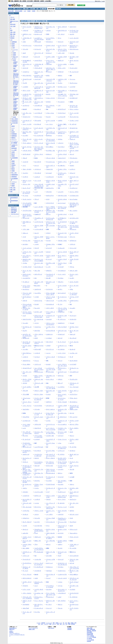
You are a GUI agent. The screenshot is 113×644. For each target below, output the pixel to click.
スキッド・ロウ (74, 271)
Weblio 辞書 (11, 11)
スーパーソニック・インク (62, 399)
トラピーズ (25, 30)
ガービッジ (25, 529)
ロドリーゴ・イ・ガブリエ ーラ (74, 46)
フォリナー (25, 173)
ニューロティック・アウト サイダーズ (39, 39)
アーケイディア (26, 559)
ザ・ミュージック (74, 72)
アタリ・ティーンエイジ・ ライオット (51, 471)
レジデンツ (72, 169)
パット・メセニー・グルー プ (26, 425)
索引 (14, 9)
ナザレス (60, 379)
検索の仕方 (12, 629)
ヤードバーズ (26, 218)
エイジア (37, 402)
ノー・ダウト (49, 514)
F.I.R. (59, 229)
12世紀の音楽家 (15, 66)
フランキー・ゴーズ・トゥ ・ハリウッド (51, 212)
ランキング (19, 9)
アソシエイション (51, 162)
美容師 (13, 44)
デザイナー (14, 140)
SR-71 (71, 346)
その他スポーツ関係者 (14, 146)
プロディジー (38, 537)
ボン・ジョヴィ (74, 211)
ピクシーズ (37, 57)
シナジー (37, 514)
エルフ (24, 53)
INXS (47, 582)
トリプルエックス (74, 196)
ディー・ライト (62, 499)
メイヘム (60, 586)
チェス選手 (14, 150)
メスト (24, 226)
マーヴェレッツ (62, 357)
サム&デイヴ (37, 214)
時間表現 (12, 38)
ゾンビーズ (25, 162)
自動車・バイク (59, 623)
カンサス (60, 177)
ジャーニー (61, 436)
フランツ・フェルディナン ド (51, 297)
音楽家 (29, 11)
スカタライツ (61, 323)
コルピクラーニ (26, 361)
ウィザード (25, 177)
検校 (14, 68)
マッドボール (61, 349)
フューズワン (38, 293)
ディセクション (74, 91)
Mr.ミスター (37, 286)
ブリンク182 (26, 394)
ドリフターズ (38, 571)
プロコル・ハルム (62, 241)
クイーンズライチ (74, 556)
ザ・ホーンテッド (39, 608)
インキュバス (61, 248)
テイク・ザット (50, 379)
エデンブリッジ (38, 274)
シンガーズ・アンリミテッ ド (27, 95)
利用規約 (11, 632)
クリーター (37, 409)
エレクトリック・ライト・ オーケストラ (27, 216)
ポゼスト (60, 75)
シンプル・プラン (62, 301)
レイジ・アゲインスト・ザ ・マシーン (62, 366)
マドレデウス (26, 417)
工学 (66, 623)
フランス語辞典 (90, 636)
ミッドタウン (61, 387)
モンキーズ (72, 349)
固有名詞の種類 (51, 9)
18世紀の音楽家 (15, 71)
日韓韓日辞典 (36, 1)
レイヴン (48, 421)
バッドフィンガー (39, 492)
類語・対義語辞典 (15, 1)
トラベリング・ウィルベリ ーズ (39, 95)
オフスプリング (62, 109)
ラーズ (71, 214)
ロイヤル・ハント (62, 87)
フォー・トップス (27, 124)
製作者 (13, 154)
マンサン (60, 83)
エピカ (71, 432)
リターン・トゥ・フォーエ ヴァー (51, 324)
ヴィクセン (61, 278)
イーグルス (49, 338)
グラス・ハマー (62, 68)
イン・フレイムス (74, 387)
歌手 (14, 48)
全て (10, 15)
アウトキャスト (74, 158)
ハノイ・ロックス (74, 38)
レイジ (24, 428)
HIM (71, 75)
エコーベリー (73, 27)
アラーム (72, 267)
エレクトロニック (39, 267)
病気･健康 (13, 19)
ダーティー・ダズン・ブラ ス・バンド (27, 99)
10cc (47, 383)
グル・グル (37, 271)
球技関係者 (14, 177)
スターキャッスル (62, 196)
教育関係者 (14, 148)
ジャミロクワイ (26, 278)
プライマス (49, 192)
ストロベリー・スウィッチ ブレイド (62, 564)
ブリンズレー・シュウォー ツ (27, 129)
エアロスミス (73, 241)
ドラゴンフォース (39, 477)
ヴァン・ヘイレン (74, 109)
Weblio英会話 (14, 209)
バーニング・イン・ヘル (38, 414)
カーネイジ (72, 451)
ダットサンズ (73, 338)
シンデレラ (37, 499)
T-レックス (37, 308)
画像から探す (26, 9)
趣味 (50, 624)
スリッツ (60, 361)
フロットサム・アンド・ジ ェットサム (74, 568)
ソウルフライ (61, 312)
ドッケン (37, 488)
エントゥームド (62, 203)
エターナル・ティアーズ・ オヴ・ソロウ (51, 69)
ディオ (36, 533)
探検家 (13, 186)
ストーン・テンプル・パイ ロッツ (39, 564)
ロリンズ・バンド (74, 514)
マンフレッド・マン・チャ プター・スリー (27, 467)
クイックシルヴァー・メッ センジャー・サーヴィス (27, 204)
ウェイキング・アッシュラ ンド (51, 275)
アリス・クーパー (74, 537)
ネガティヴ (61, 60)
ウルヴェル (49, 571)
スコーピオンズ (50, 304)
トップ (10, 9)
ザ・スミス (49, 72)
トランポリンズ (38, 106)
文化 (39, 624)
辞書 (9, 1)
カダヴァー (49, 402)
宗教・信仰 (13, 32)
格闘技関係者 (15, 175)
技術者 (13, 126)
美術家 (13, 184)
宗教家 (13, 171)
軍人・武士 (14, 173)
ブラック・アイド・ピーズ (26, 309)
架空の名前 (13, 24)
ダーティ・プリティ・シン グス (27, 380)
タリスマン (37, 481)
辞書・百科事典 (72, 624)
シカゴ (60, 597)
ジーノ (24, 166)
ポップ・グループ (27, 522)
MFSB (48, 398)
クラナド (48, 233)
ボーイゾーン (38, 507)
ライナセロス (26, 604)
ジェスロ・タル (50, 436)
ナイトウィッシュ (27, 45)
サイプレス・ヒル (62, 237)
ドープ (48, 492)
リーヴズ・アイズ (27, 267)
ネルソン (60, 604)
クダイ (24, 42)
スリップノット (50, 349)
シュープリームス (39, 447)
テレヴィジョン (74, 83)
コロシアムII (26, 608)
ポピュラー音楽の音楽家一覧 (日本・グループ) (16, 76)
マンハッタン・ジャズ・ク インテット (51, 133)
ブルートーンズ (50, 301)
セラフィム (61, 376)
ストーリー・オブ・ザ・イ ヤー (74, 106)
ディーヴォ (37, 612)
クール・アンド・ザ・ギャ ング (51, 414)
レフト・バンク (26, 589)
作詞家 (14, 117)
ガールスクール (74, 128)
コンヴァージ (26, 106)
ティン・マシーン (39, 601)
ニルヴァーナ (38, 289)
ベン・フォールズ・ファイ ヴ (26, 192)
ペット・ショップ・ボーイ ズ (26, 286)
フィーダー (25, 349)
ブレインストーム (74, 117)
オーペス (72, 413)
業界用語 (43, 623)
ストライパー (49, 289)
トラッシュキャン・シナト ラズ (38, 436)
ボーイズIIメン (50, 147)
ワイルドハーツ (26, 117)
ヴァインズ (61, 559)
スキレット (25, 233)
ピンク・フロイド (51, 458)
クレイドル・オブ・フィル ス (26, 343)
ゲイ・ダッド (61, 34)
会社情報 (69, 628)
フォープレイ (61, 147)
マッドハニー (73, 316)
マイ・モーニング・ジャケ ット (50, 463)
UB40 (48, 229)
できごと (12, 17)
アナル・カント (74, 398)
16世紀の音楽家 (15, 102)
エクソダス (49, 556)
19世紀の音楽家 (15, 109)
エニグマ (72, 34)
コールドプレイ (38, 60)
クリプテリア (38, 196)
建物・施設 (13, 34)
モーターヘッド (38, 34)
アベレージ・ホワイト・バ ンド (27, 294)
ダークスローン (74, 402)
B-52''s (71, 541)
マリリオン (61, 567)
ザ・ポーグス (61, 503)
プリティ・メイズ (39, 511)
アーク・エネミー (27, 143)
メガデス (60, 121)
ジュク (24, 316)
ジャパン (60, 136)
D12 (71, 304)
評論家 (13, 163)
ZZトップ (60, 383)
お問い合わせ (51, 628)
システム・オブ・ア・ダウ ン (51, 538)
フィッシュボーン (62, 424)
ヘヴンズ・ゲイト (27, 151)
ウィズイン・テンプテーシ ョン (51, 508)
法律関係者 (14, 42)
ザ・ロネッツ (26, 282)
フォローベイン (62, 571)
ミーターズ (37, 353)
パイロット (14, 182)
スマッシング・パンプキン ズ (62, 526)
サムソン (72, 436)
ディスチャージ (74, 188)
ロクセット (49, 154)
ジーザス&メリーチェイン (62, 219)
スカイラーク (38, 428)
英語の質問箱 (14, 211)
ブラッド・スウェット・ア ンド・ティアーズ (62, 309)
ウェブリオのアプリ (33, 628)
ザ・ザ (71, 357)
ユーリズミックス (74, 218)
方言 (66, 624)
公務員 (13, 152)
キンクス (60, 548)
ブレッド (72, 154)
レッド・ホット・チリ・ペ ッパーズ (51, 429)
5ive (47, 109)
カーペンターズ (62, 293)
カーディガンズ (26, 154)
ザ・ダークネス (50, 372)
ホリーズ (60, 338)
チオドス (37, 458)
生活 (42, 624)
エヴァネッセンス (51, 473)
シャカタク (25, 87)
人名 (25, 11)
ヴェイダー (61, 484)
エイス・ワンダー (74, 282)
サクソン (48, 214)
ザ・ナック (49, 259)
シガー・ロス (61, 53)
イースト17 (61, 267)
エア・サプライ (62, 601)
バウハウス (49, 64)
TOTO (48, 34)
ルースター (25, 244)
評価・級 (12, 36)
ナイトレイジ (38, 49)
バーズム (25, 263)
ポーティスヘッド (27, 447)
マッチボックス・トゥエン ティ (27, 474)
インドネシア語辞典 (91, 637)
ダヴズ (36, 338)
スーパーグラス (38, 406)
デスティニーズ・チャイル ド (27, 275)
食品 (61, 624)
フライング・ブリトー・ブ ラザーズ (27, 598)
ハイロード (25, 357)
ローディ (60, 289)
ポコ (35, 278)
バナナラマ (61, 514)
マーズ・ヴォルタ (62, 402)
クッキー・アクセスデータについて (17, 635)
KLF (47, 447)
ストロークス (73, 319)
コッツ (36, 586)
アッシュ (37, 361)
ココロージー (49, 334)
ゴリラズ (25, 383)
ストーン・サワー (74, 192)
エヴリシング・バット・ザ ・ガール (51, 388)
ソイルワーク (26, 496)
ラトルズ (72, 323)
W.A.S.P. (25, 109)
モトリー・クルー (39, 394)
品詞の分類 (58, 9)
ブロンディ (61, 282)
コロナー (60, 544)
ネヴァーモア (38, 349)
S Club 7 (60, 244)
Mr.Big (24, 413)
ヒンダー (72, 278)
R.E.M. (36, 158)
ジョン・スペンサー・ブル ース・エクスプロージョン (39, 186)
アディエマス (38, 121)
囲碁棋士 (14, 138)
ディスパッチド (74, 68)
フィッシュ (72, 79)
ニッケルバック (26, 421)
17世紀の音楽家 (15, 90)
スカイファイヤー (27, 319)
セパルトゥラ (26, 338)
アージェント (73, 229)
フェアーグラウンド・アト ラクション (39, 550)
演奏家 (14, 55)
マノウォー (37, 357)
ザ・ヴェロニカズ (39, 552)
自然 (11, 192)
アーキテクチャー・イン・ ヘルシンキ (27, 445)
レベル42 (72, 477)
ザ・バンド (25, 571)
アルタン (72, 64)
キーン (60, 38)
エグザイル (49, 136)
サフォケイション (39, 372)
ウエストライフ (62, 158)
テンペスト (25, 436)
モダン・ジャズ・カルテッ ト (39, 376)
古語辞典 (42, 1)
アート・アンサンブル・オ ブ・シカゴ (51, 595)
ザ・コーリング (26, 439)
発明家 (13, 156)
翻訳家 (13, 169)
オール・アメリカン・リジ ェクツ (62, 463)
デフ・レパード (74, 417)
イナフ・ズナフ (50, 308)
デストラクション (74, 49)
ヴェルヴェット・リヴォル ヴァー (62, 519)
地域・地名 (13, 188)
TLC (35, 556)
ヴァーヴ (37, 248)
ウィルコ (48, 394)
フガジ (36, 421)
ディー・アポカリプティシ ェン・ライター (51, 208)
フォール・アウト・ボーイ (74, 222)
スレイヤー (49, 589)
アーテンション (38, 117)
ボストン (60, 473)
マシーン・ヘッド (62, 507)
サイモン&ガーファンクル (27, 61)
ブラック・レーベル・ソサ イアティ (51, 140)
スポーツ (54, 624)
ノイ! (59, 106)
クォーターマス (38, 526)
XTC (71, 263)
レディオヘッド (50, 406)
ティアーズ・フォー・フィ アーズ (74, 31)
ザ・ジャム (25, 196)
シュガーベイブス (62, 574)
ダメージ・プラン (74, 424)
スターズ (25, 301)
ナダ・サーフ (49, 342)
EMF (36, 443)
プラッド (37, 199)
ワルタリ (72, 166)
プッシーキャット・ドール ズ (50, 586)
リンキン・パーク (74, 121)
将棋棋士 (14, 165)
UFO (71, 376)
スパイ (13, 128)
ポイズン (48, 94)
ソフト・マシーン (27, 406)
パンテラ (25, 526)
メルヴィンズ (26, 454)
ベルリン (25, 488)
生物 (58, 624)
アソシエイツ (61, 102)
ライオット (25, 462)
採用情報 (69, 629)
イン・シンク (38, 181)
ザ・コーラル (73, 447)
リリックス (25, 49)
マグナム (60, 139)
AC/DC (71, 102)
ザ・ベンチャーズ (39, 136)
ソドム (60, 443)
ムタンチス (25, 533)
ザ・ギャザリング (39, 567)
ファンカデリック (74, 372)
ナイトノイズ (73, 248)
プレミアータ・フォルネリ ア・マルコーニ (74, 407)
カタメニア (25, 57)
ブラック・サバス (51, 158)
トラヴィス (72, 244)
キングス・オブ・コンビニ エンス (62, 459)
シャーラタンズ (38, 113)
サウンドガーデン (27, 75)
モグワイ (72, 511)
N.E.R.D (60, 537)
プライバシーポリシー (14, 633)
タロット (48, 544)
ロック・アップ (26, 188)
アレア (60, 556)
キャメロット (38, 109)
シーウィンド (61, 451)
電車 (54, 623)
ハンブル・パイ (74, 353)
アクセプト (25, 586)
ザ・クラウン (61, 454)
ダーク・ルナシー (51, 409)
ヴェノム (60, 608)
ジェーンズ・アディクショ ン (51, 80)
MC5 (36, 203)
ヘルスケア (46, 624)
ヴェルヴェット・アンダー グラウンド (39, 531)
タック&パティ (62, 166)
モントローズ (38, 162)
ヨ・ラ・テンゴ (62, 342)
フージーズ (61, 477)
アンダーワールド (51, 484)
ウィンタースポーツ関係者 (14, 142)
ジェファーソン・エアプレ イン (62, 132)
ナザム (71, 289)
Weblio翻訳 (89, 632)
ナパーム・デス (26, 241)
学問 (75, 623)
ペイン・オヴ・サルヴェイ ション (62, 496)
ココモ (36, 578)
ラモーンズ (72, 334)
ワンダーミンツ (62, 492)
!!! (47, 286)
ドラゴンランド (50, 597)
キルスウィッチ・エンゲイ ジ (27, 260)
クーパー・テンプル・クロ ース (39, 399)
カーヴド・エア (38, 312)
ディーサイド (38, 451)
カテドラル (37, 331)
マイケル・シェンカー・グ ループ (62, 207)
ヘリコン (60, 582)
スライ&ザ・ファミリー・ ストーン (62, 95)
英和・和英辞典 (23, 1)
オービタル (61, 211)
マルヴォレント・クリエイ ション (39, 27)
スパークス (61, 533)
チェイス (48, 117)
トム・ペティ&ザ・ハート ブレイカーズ (39, 369)
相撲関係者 (14, 136)
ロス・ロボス (26, 548)
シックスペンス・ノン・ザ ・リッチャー (51, 369)
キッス (71, 458)
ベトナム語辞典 (90, 640)
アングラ (25, 83)
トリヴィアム (26, 511)
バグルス (37, 151)
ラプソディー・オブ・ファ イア (74, 579)
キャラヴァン (26, 289)
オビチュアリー (50, 196)
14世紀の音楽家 (15, 63)
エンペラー (37, 522)
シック (36, 192)
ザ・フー (60, 304)
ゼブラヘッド (38, 496)
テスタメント (49, 567)
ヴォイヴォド (73, 522)
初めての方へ (98, 1)
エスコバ (48, 252)
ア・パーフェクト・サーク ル (74, 294)
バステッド (72, 139)
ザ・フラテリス (74, 597)
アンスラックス (74, 379)
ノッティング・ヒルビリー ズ (39, 87)
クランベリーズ (38, 45)
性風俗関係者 (15, 121)
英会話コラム (14, 208)
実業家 (13, 161)
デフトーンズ (61, 98)
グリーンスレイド (51, 522)
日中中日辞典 (30, 1)
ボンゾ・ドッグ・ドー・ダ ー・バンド (62, 227)
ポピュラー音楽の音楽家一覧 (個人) (16, 95)
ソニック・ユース (62, 578)
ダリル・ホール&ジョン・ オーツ (50, 294)
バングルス (72, 589)
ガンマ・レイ (49, 563)
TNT (59, 188)
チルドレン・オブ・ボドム (26, 568)
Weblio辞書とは (13, 628)
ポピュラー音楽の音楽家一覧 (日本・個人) (16, 82)
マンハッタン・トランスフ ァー (62, 590)
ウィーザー (25, 136)
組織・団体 (13, 190)
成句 (37, 9)
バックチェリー (50, 177)
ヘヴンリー (61, 143)
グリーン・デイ (26, 184)
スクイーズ (25, 68)
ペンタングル (38, 559)
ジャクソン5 (37, 79)
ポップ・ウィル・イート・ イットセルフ (74, 144)
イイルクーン (26, 72)
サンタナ (37, 304)
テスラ (71, 518)
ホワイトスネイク (27, 578)
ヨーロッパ (49, 53)
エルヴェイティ (50, 188)
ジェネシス (37, 177)
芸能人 (13, 167)
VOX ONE (25, 207)
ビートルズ (49, 173)
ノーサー (37, 244)
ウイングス (37, 518)
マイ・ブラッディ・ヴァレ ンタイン (27, 433)
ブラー (36, 544)
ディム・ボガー (26, 364)
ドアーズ (72, 207)
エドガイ (72, 507)
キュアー (25, 331)
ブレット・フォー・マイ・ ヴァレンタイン (27, 471)
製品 (11, 30)
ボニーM (48, 278)
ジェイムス (49, 319)
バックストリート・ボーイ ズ (38, 455)
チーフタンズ (38, 124)
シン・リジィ (49, 124)
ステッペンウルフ (62, 327)
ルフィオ (72, 563)
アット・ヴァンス (27, 574)
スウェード (72, 173)
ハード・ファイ (62, 353)
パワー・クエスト (27, 593)
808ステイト (73, 552)
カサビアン (49, 271)
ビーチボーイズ (74, 98)
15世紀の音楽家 (15, 105)
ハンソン (48, 353)
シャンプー (61, 192)
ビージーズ (49, 248)
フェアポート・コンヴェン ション (39, 31)
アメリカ (48, 241)
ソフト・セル (26, 229)
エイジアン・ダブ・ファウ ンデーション (27, 336)
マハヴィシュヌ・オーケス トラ (51, 219)
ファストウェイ (62, 113)
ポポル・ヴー (38, 541)
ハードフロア (73, 364)
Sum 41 (36, 574)
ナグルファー (26, 518)
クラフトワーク (50, 203)
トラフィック (26, 556)
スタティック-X (74, 409)
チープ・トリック (39, 143)
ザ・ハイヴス (73, 548)
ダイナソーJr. (49, 466)
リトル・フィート (62, 439)
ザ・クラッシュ (62, 319)
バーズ (24, 237)
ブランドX (25, 391)
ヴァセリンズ (61, 334)
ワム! (71, 312)
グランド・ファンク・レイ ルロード (62, 50)
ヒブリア (72, 443)
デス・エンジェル (27, 507)
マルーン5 (37, 466)
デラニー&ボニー (74, 574)
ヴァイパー (61, 42)
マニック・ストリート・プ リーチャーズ (74, 227)
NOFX (71, 473)
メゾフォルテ (38, 42)
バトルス (25, 376)
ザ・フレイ (49, 604)
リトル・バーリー (51, 98)
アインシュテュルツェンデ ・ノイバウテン (27, 306)
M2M (71, 481)
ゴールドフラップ (27, 368)
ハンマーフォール (39, 222)
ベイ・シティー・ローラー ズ (27, 256)
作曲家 (14, 53)
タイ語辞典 (89, 639)
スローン (72, 484)
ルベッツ (37, 166)
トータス (37, 297)
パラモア (48, 346)
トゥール (37, 503)
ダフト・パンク (26, 91)
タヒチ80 (37, 387)
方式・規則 (13, 26)
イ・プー (48, 267)
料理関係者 (14, 134)
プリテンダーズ (38, 68)
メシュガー (72, 308)
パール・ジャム (50, 113)
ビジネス (39, 623)
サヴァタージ (49, 42)
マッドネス (49, 481)
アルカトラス (49, 169)
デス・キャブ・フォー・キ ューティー (51, 456)
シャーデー (61, 469)
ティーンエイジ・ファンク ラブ (39, 463)
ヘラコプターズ (62, 593)
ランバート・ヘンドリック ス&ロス (39, 260)
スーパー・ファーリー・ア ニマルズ (27, 313)
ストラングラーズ (51, 331)
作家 (13, 130)
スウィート (72, 237)
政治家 (13, 132)
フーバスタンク (62, 271)
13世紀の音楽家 (15, 87)
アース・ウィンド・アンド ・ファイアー (51, 62)
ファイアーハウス (27, 211)
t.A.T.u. (48, 75)
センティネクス (74, 361)
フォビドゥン (38, 327)
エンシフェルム (74, 199)
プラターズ (61, 72)
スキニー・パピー (39, 391)
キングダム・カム (51, 151)
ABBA (48, 548)
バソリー (37, 323)
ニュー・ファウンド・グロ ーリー (62, 448)
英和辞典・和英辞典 (91, 631)
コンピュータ (49, 623)
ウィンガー (25, 323)
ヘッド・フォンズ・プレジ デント (51, 433)
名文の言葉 (33, 9)
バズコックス (38, 424)
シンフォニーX (62, 117)
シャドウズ (72, 87)
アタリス (48, 499)
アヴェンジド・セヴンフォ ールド (39, 316)
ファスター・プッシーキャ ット (62, 429)
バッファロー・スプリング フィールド (74, 137)
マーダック (25, 514)
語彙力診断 (13, 212)
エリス (48, 199)
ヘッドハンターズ (39, 229)
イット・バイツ (62, 274)
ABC (47, 361)
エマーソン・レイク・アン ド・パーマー (51, 223)
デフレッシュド (74, 529)
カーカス (48, 364)
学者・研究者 (15, 119)
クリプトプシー (74, 394)
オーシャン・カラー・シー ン (62, 433)
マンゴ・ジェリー (27, 199)
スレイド (37, 233)
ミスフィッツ (38, 364)
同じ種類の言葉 (43, 9)
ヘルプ (103, 1)
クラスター (25, 492)
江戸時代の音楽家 (16, 99)
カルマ (71, 526)
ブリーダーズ (38, 173)
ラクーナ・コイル (39, 256)
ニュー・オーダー (39, 207)
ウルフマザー (26, 409)
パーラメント (38, 169)
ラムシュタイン (74, 533)
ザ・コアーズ (73, 124)
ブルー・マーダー (27, 169)
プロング (25, 158)
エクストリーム (38, 301)
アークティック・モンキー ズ (62, 174)
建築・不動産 (71, 623)
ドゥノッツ (49, 608)
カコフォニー (73, 499)
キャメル (72, 53)
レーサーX (37, 439)
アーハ (48, 526)
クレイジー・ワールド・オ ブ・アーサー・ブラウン (39, 148)
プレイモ (72, 469)
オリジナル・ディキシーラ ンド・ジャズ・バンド (74, 204)
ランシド (48, 578)
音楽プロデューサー (15, 57)
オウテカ (48, 102)
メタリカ (48, 30)
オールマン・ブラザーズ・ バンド (39, 76)
